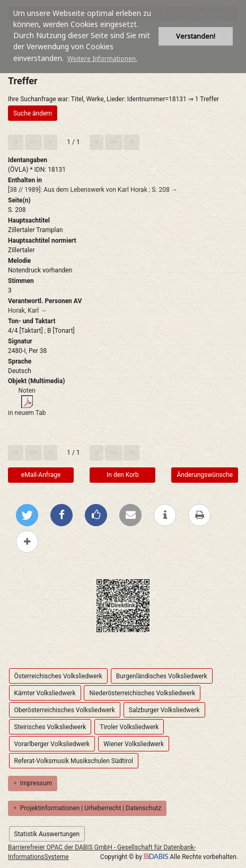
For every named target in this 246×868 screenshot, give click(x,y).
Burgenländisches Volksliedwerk (162, 676)
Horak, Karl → (27, 311)
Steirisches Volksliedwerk (50, 727)
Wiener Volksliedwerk (134, 744)
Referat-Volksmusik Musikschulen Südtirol (74, 761)
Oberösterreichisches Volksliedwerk (65, 710)
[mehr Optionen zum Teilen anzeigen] (27, 542)
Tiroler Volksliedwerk (129, 727)
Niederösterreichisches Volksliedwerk (142, 693)
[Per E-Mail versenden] (130, 515)
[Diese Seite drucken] (199, 515)
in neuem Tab (27, 413)
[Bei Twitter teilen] (27, 515)
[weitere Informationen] (165, 515)
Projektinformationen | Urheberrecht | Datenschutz (87, 808)
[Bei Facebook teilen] (61, 515)
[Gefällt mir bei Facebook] (96, 515)
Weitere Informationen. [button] (102, 59)
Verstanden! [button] (196, 36)
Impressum (33, 783)
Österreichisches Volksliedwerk (58, 676)
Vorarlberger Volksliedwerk (52, 744)
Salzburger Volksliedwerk (164, 710)
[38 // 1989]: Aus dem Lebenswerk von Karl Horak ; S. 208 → (93, 190)
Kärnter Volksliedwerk (45, 693)
